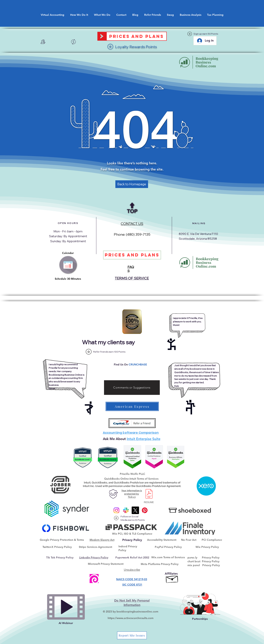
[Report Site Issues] (132, 635)
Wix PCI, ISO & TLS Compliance (132, 534)
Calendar (68, 253)
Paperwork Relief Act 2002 (132, 557)
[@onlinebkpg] (145, 510)
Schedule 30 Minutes (68, 279)
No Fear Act (189, 540)
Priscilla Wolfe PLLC (132, 474)
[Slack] (126, 510)
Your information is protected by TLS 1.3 (132, 494)
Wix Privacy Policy (207, 547)
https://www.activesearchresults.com (131, 618)
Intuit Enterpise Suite (144, 439)
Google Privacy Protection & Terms (62, 540)
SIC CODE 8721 (132, 585)
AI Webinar (66, 623)
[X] (135, 510)
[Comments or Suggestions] (132, 388)
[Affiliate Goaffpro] (172, 578)
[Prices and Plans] (137, 36)
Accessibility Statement (162, 540)
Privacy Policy (211, 557)
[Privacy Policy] (132, 540)
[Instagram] (116, 510)
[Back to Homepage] (132, 184)
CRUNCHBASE (138, 364)
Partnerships (200, 619)
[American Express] (132, 406)
